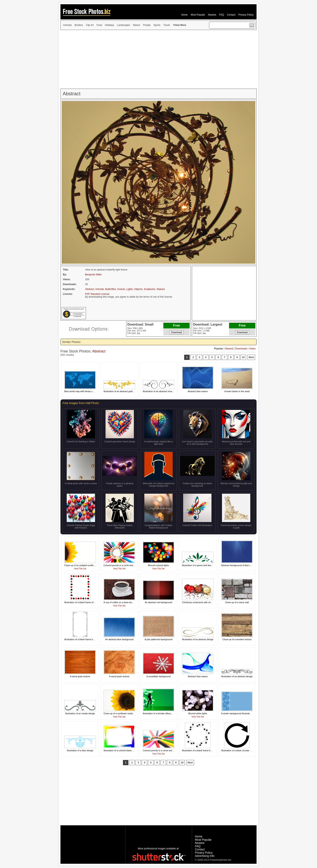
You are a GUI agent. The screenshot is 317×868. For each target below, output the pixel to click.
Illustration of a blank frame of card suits (84, 602)
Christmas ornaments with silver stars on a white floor (208, 602)
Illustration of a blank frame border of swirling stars (207, 750)
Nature (137, 25)
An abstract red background (158, 602)
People (147, 25)
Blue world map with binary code (80, 391)
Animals (67, 25)
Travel (167, 25)
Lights (130, 289)
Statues (161, 289)
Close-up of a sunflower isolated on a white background (131, 713)
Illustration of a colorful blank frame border (124, 750)
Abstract (90, 289)
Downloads (241, 349)
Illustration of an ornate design (80, 713)
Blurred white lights (198, 713)
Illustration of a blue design (80, 750)
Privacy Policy (246, 15)
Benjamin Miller (93, 275)
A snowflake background (158, 676)
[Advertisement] (158, 59)
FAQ (222, 15)
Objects (138, 289)
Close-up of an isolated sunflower (81, 565)
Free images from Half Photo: (81, 403)
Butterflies (110, 289)
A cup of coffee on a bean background (122, 602)
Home (184, 15)
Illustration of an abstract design (198, 639)
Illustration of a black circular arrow (238, 750)
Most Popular (198, 15)
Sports (157, 25)
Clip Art (90, 25)
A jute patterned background (158, 639)
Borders (79, 25)
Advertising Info (205, 856)
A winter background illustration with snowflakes (245, 713)
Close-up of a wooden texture (237, 639)
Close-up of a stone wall (237, 602)
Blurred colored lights (158, 565)
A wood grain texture (80, 676)
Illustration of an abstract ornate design (162, 391)
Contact (231, 15)
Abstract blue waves (198, 391)
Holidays (110, 25)
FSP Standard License (97, 294)
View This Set (80, 569)
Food (99, 25)
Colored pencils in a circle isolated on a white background (132, 565)
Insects (121, 289)
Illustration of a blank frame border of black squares (90, 639)
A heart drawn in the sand (237, 391)
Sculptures (150, 289)
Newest (212, 15)
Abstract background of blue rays (237, 565)
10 (243, 357)
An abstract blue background (119, 639)
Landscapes (124, 25)
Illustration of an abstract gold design (122, 391)
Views (252, 349)
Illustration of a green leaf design (198, 565)
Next (251, 357)
